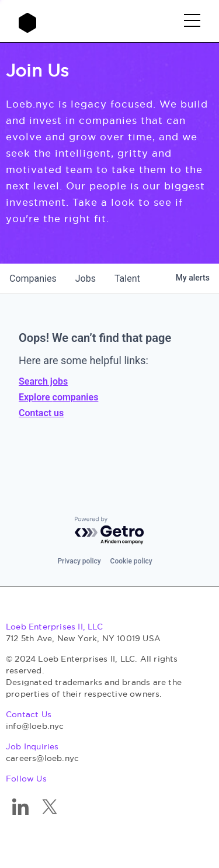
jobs (86, 279)
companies (33, 279)
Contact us (41, 413)
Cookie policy (131, 561)
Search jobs (43, 381)
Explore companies (58, 397)
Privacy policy (79, 561)
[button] (192, 21)
